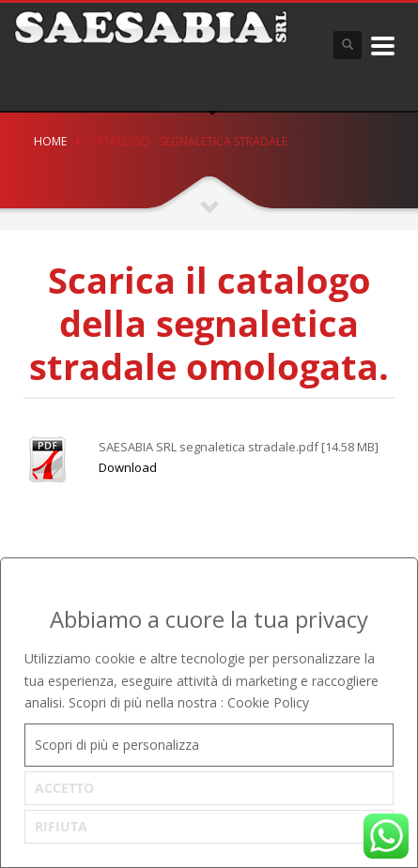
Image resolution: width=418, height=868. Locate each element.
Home (50, 141)
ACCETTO (64, 788)
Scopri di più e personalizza (117, 745)
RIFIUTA (61, 826)
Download (128, 467)
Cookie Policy (268, 702)
